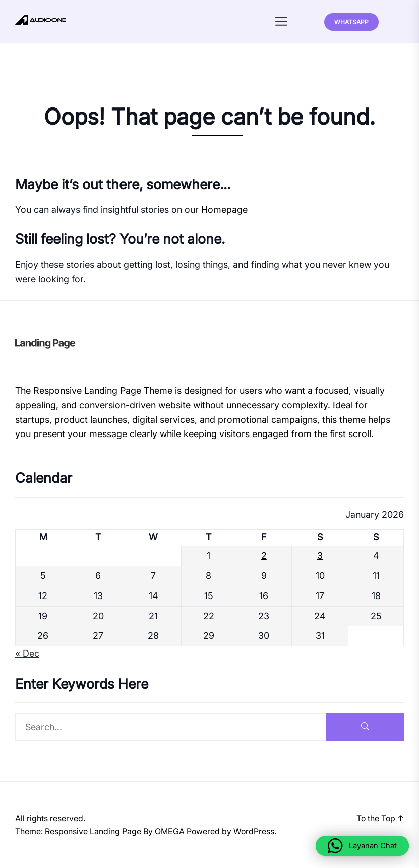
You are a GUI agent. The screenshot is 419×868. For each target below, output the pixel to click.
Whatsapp (351, 22)
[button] (362, 846)
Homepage (224, 210)
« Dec (27, 653)
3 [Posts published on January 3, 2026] (320, 555)
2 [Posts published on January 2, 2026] (264, 555)
